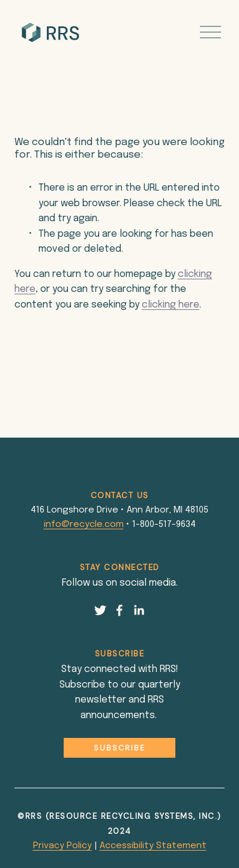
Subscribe (119, 748)
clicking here (171, 305)
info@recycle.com (84, 525)
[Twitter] (100, 610)
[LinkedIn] (139, 610)
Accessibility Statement (153, 846)
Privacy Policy (62, 846)
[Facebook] (119, 610)
